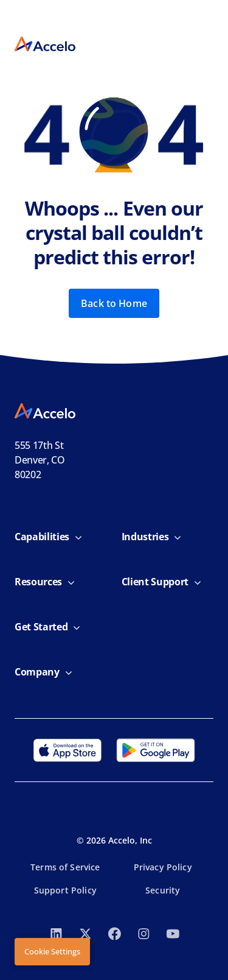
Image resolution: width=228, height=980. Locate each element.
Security (163, 890)
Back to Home (114, 303)
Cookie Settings (52, 951)
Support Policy (65, 890)
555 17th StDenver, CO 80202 (40, 460)
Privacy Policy (163, 867)
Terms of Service (65, 867)
